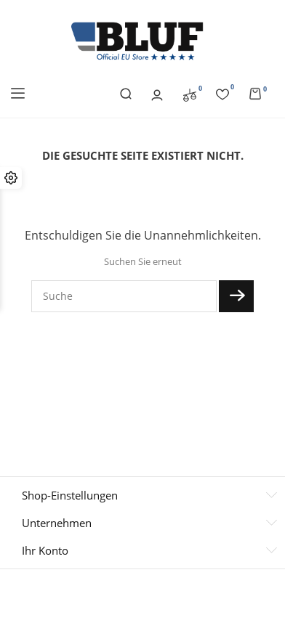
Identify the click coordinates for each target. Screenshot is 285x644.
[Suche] (124, 296)
